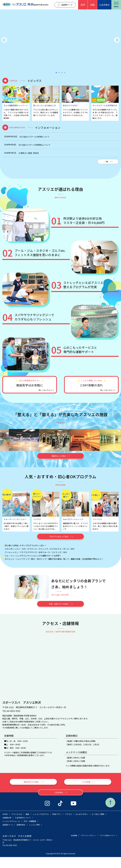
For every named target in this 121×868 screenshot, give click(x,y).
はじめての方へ (82, 825)
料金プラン (57, 825)
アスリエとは (17, 825)
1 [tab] (56, 73)
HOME (5, 825)
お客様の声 (7, 829)
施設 (27, 825)
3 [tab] (62, 73)
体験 (92, 5)
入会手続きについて (23, 829)
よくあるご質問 (98, 825)
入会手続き (104, 5)
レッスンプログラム (41, 825)
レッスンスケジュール (11, 832)
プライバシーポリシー (106, 846)
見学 (83, 5)
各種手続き (21, 836)
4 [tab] (65, 73)
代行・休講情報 (30, 832)
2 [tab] (59, 73)
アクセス (68, 825)
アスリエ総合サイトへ (106, 850)
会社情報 (90, 846)
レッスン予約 (34, 836)
